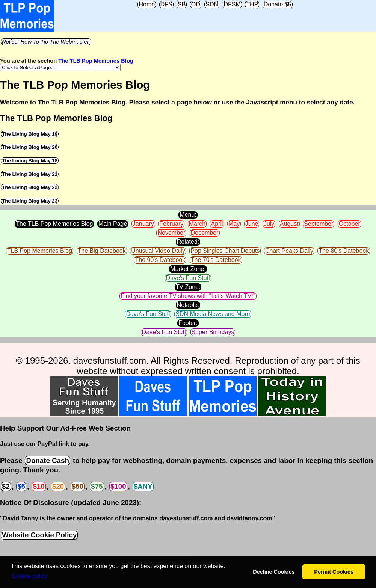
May (234, 224)
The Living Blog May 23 (30, 201)
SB (182, 4)
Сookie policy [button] (30, 576)
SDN (212, 4)
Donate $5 (278, 4)
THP (252, 4)
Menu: (188, 215)
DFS (166, 4)
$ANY (143, 486)
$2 (6, 486)
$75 (97, 486)
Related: (188, 242)
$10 (39, 486)
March (197, 224)
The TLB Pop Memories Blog (96, 61)
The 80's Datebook (344, 251)
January (143, 224)
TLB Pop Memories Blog (40, 251)
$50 (78, 486)
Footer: (188, 323)
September (319, 224)
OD (196, 4)
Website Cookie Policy (39, 535)
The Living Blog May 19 (30, 134)
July (269, 224)
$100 (118, 486)
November (171, 233)
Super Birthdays (213, 332)
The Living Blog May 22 (30, 187)
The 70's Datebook (216, 260)
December (205, 233)
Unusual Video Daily (158, 251)
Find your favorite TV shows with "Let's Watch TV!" (188, 296)
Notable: (188, 305)
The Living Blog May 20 (30, 147)
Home (147, 4)
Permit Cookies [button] (334, 572)
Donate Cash (47, 460)
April (217, 224)
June (252, 224)
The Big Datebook (102, 251)
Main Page (113, 224)
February (171, 224)
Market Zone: (188, 269)
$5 (21, 486)
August (289, 224)
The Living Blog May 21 (30, 174)
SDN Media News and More (213, 314)
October (350, 224)
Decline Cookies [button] (274, 572)
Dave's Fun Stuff (188, 278)
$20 (58, 486)
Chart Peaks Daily (289, 251)
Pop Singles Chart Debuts (225, 251)
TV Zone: (188, 287)
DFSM (232, 4)
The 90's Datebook (160, 260)
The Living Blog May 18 (30, 161)
